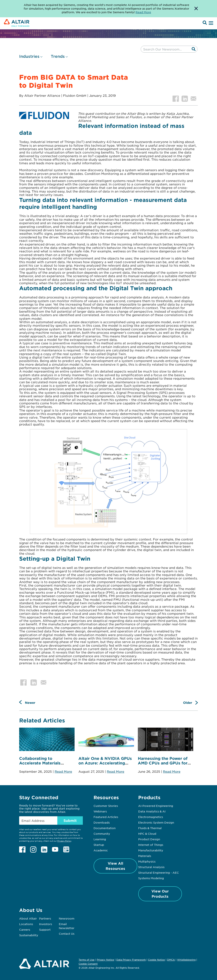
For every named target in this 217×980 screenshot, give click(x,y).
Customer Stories (106, 806)
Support (45, 930)
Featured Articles (106, 817)
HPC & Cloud (147, 834)
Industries (29, 56)
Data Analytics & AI (152, 811)
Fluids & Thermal (150, 828)
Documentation (105, 828)
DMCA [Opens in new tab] (171, 960)
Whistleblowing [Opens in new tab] (186, 960)
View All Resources (115, 866)
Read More (63, 771)
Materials (145, 856)
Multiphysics (147, 861)
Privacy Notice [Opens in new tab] (105, 960)
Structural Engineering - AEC (159, 873)
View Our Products (160, 894)
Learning (100, 839)
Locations (26, 924)
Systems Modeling (151, 878)
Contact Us (67, 934)
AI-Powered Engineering (156, 806)
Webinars (100, 811)
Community (102, 834)
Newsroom (67, 918)
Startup (99, 845)
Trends (58, 56)
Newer (30, 702)
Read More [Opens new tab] (143, 12)
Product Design (149, 839)
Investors (46, 924)
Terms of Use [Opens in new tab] (87, 960)
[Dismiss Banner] (196, 9)
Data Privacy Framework (131, 960)
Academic (101, 850)
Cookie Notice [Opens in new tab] (156, 960)
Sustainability (29, 935)
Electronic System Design (156, 822)
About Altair (28, 918)
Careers (25, 930)
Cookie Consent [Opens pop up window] (88, 964)
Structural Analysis (151, 867)
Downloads (102, 822)
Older (188, 702)
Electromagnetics (151, 817)
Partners (45, 918)
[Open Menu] (210, 23)
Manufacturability (151, 850)
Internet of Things (151, 845)
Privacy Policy (64, 841)
